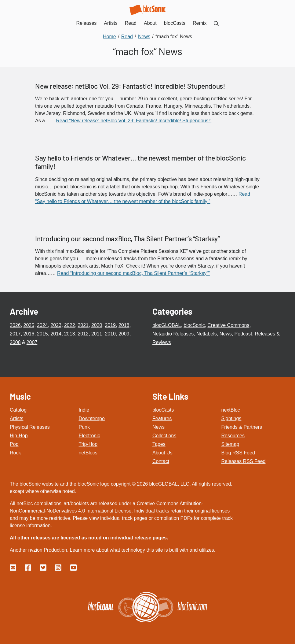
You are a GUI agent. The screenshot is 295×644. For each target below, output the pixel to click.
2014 (56, 334)
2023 (56, 325)
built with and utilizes (192, 550)
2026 (15, 325)
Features (162, 418)
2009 (124, 334)
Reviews (162, 342)
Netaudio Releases (173, 334)
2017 (15, 334)
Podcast (243, 334)
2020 (97, 325)
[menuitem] (216, 23)
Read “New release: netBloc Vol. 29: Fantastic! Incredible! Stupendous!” (134, 121)
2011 (97, 334)
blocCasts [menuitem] (175, 23)
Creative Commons (229, 325)
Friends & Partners (242, 427)
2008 (15, 342)
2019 (110, 325)
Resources (233, 436)
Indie (84, 410)
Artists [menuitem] (111, 23)
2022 (70, 325)
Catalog (18, 410)
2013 (70, 334)
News (226, 334)
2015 (42, 334)
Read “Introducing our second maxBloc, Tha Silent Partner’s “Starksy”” (133, 273)
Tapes (159, 444)
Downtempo (92, 418)
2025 (29, 325)
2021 (83, 325)
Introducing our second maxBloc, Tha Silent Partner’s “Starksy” (127, 239)
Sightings (231, 418)
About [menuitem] (150, 23)
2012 (83, 334)
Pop (14, 444)
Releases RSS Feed (244, 461)
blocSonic (194, 325)
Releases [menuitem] (87, 23)
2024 (42, 325)
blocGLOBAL (167, 325)
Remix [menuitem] (200, 23)
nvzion (35, 550)
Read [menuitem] (131, 23)
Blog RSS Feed (238, 453)
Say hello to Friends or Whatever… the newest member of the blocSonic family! (140, 162)
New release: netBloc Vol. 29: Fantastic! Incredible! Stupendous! (130, 86)
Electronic (89, 436)
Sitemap (230, 444)
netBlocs (88, 453)
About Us (162, 453)
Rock (15, 453)
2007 (32, 342)
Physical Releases (30, 427)
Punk (84, 427)
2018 (124, 325)
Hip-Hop (19, 436)
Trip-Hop (88, 444)
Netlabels (207, 334)
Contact (161, 461)
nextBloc (231, 410)
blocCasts (163, 410)
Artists (16, 418)
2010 (110, 334)
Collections (164, 436)
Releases (265, 334)
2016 (29, 334)
